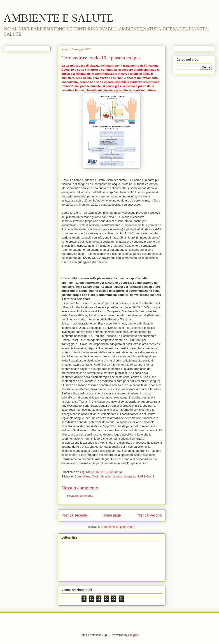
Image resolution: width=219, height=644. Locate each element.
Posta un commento (80, 496)
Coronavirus (82, 476)
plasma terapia (126, 476)
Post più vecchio (149, 515)
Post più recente (74, 515)
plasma (110, 476)
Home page (112, 515)
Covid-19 (98, 476)
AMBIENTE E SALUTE (58, 18)
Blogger (133, 635)
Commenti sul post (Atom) (118, 527)
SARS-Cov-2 (146, 476)
